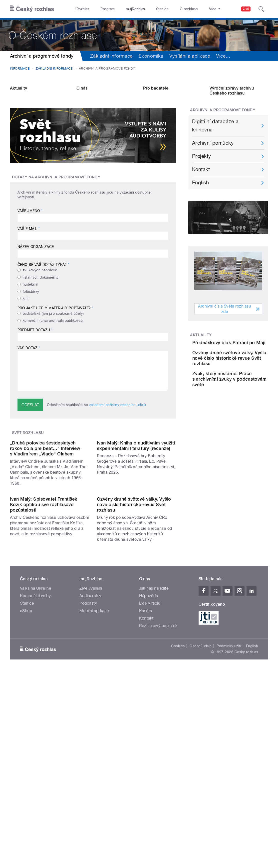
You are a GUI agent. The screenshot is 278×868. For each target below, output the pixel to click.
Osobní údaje (201, 773)
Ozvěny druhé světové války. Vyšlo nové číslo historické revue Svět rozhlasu (134, 632)
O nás (82, 127)
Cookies (178, 773)
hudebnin (31, 323)
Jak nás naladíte (154, 716)
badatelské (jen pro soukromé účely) (53, 352)
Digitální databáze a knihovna (215, 165)
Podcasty (88, 731)
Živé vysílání (91, 716)
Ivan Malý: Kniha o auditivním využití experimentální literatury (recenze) (136, 529)
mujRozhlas (136, 9)
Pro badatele (156, 127)
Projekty (202, 195)
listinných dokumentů (41, 316)
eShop (26, 738)
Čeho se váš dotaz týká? (43, 304)
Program (108, 9)
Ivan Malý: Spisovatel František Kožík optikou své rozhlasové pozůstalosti (44, 632)
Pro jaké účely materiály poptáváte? (55, 347)
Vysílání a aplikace (190, 56)
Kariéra (146, 738)
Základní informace (111, 56)
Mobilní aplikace (94, 738)
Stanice (162, 9)
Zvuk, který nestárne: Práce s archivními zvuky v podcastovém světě (244, 439)
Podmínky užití (229, 773)
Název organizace (36, 286)
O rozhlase (189, 9)
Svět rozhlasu (28, 472)
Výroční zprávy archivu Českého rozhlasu (232, 130)
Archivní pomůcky (213, 182)
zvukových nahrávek (40, 309)
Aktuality (18, 127)
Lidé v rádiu (150, 731)
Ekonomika (151, 56)
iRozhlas (82, 9)
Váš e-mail (29, 268)
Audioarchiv (90, 723)
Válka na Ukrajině (36, 716)
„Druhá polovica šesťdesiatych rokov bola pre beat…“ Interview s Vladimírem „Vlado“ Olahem (45, 532)
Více (223, 56)
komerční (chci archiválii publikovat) (53, 359)
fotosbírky (31, 330)
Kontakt (201, 209)
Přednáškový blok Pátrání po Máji (240, 384)
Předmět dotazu (35, 369)
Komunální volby (35, 723)
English (200, 222)
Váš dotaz (29, 387)
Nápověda (149, 723)
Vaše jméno (30, 250)
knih (26, 337)
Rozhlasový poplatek (158, 753)
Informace (20, 68)
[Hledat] (261, 9)
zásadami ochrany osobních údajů (118, 444)
